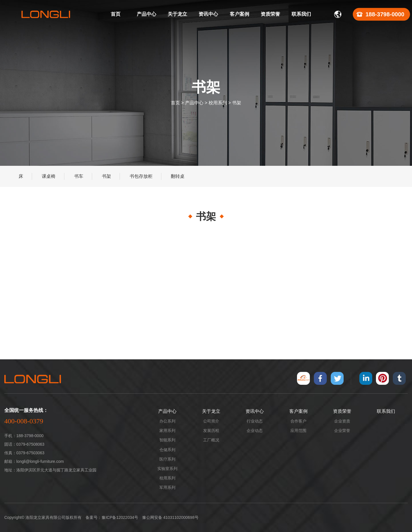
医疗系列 (167, 459)
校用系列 (218, 103)
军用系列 (167, 487)
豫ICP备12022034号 (120, 517)
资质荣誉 (342, 411)
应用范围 (298, 431)
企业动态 (255, 431)
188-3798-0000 (385, 14)
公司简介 (211, 421)
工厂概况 (211, 440)
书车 (79, 176)
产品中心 (194, 103)
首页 (175, 103)
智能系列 (167, 440)
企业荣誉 (342, 431)
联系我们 (386, 411)
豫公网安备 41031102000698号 (170, 517)
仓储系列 (167, 450)
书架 (237, 103)
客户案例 (298, 411)
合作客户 (298, 421)
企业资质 (342, 421)
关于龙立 (211, 411)
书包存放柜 (141, 176)
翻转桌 (178, 176)
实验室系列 (167, 469)
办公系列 (167, 421)
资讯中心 (255, 411)
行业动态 (255, 421)
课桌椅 (49, 176)
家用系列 (167, 431)
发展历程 (211, 431)
